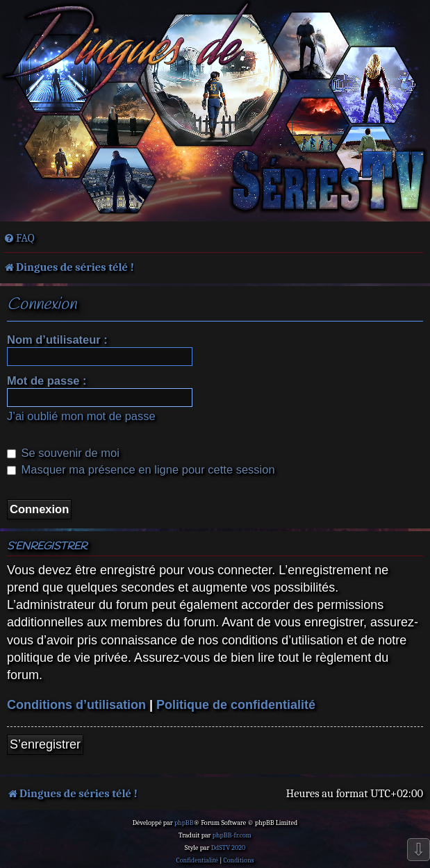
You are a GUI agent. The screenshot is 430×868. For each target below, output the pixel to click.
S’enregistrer (45, 744)
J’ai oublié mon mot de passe (81, 416)
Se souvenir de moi (63, 453)
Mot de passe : (47, 381)
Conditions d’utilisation (76, 705)
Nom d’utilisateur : (57, 340)
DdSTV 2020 (228, 848)
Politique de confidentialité (236, 705)
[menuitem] (19, 238)
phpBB (184, 823)
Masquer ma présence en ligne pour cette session (141, 469)
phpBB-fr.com (232, 835)
